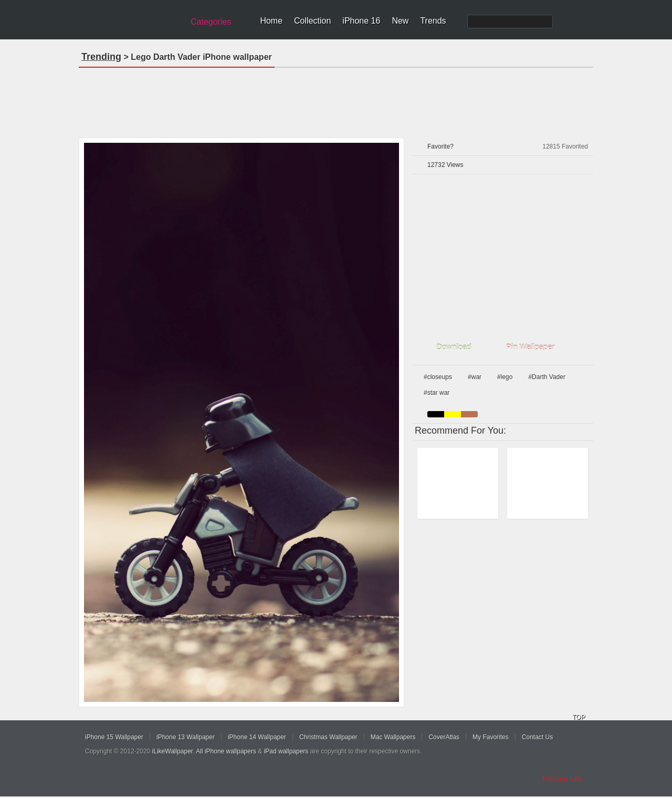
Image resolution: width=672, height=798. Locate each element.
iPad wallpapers (286, 751)
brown (469, 414)
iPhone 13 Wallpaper (186, 737)
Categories (211, 22)
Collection (312, 21)
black (436, 414)
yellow (453, 414)
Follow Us (562, 779)
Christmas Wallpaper (328, 737)
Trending (101, 57)
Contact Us (537, 737)
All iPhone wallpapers (226, 751)
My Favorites (491, 737)
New (400, 21)
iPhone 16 (361, 21)
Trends (433, 21)
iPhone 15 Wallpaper (114, 737)
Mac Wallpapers (393, 737)
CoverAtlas (444, 737)
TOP (579, 717)
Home (271, 21)
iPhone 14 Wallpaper (257, 737)
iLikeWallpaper (173, 751)
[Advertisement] (336, 99)
